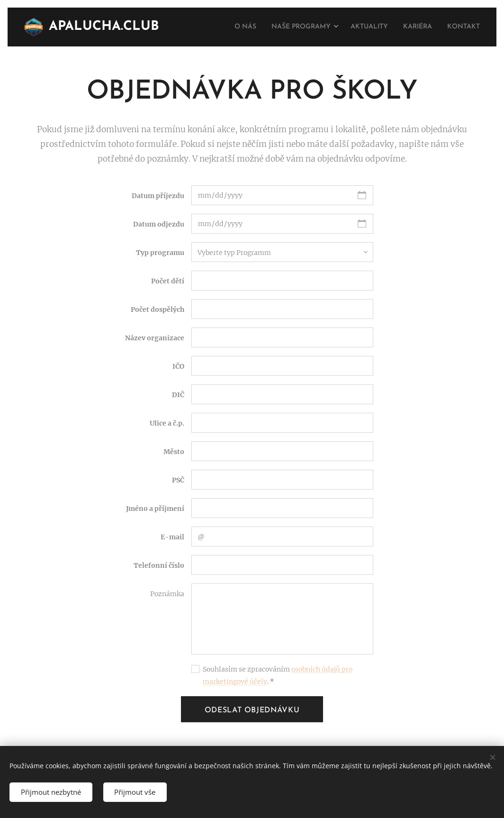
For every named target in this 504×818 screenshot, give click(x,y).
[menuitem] (229, 27)
